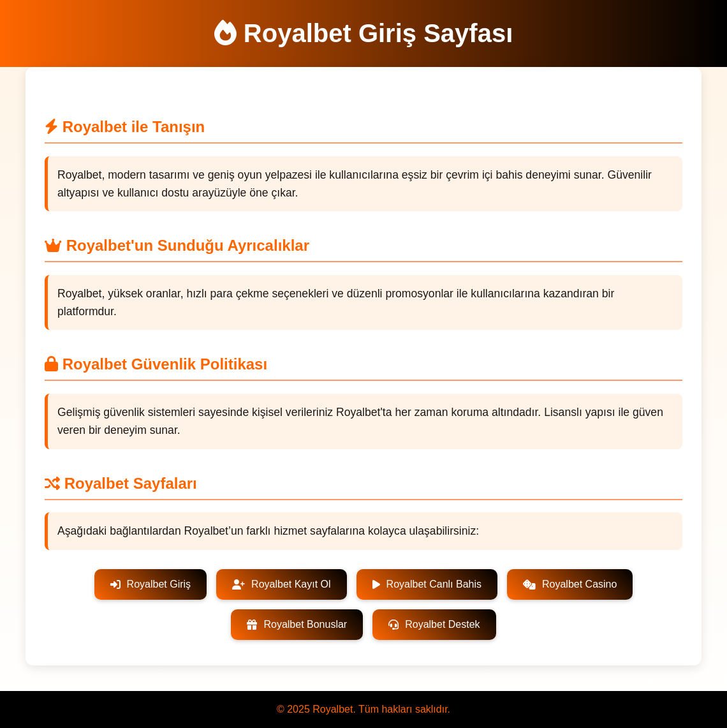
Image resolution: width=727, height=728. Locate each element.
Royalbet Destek (434, 624)
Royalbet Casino (570, 584)
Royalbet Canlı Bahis (427, 584)
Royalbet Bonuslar (297, 624)
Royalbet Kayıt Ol (282, 584)
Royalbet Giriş (151, 584)
